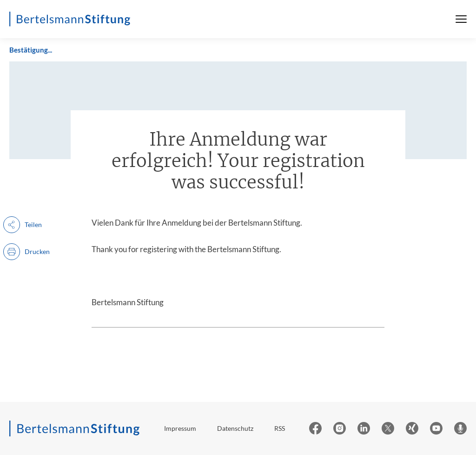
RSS (280, 428)
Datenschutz (235, 428)
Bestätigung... (31, 50)
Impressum (180, 428)
